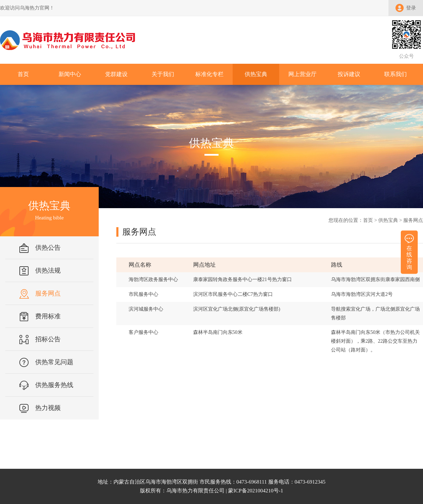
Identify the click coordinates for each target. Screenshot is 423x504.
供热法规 (48, 270)
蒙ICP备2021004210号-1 (256, 491)
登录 (411, 8)
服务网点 (48, 293)
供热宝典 (388, 220)
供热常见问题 (54, 362)
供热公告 (48, 248)
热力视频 (48, 408)
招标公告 (48, 339)
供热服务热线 (54, 385)
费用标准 (48, 316)
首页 (368, 220)
